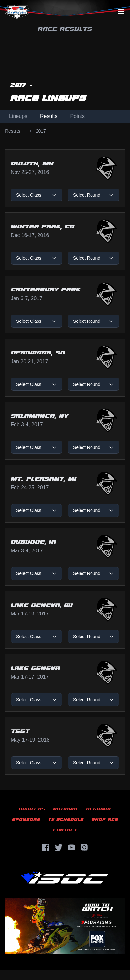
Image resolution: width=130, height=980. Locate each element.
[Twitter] (59, 847)
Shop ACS (105, 819)
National (66, 809)
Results (49, 116)
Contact (65, 830)
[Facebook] (46, 847)
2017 (41, 131)
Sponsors (26, 819)
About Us (32, 809)
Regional (99, 809)
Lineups (18, 116)
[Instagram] (84, 847)
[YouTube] (71, 847)
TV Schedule (66, 819)
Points (77, 116)
